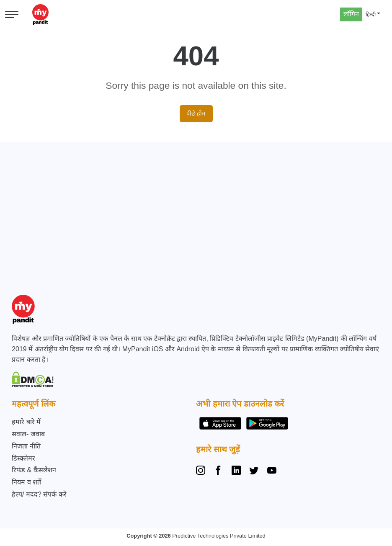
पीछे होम (196, 113)
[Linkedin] (236, 471)
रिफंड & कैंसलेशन (34, 470)
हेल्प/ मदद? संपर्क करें (39, 494)
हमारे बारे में (26, 422)
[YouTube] (272, 471)
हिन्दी (371, 14)
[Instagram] (202, 471)
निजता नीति (26, 446)
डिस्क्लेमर (23, 458)
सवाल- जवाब (28, 434)
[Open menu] (12, 15)
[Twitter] (254, 471)
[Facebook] (218, 471)
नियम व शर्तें (26, 482)
